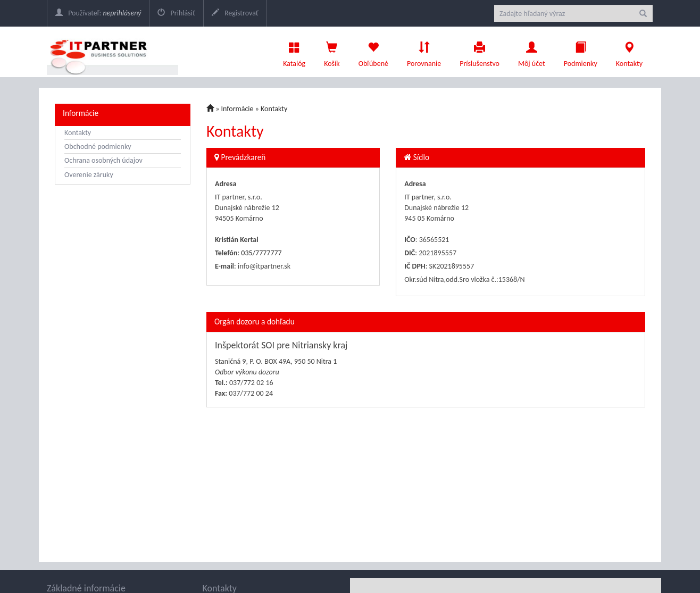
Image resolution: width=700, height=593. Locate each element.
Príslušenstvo (480, 52)
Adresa (226, 184)
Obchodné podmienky (98, 147)
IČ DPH (415, 266)
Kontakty (629, 52)
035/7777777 (261, 253)
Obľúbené (373, 52)
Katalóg (294, 52)
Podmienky (581, 52)
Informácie (81, 113)
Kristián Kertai (237, 240)
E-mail (224, 266)
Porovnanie (424, 52)
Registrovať (235, 13)
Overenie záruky (89, 175)
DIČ (410, 253)
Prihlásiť (176, 13)
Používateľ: (98, 13)
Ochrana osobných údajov (103, 160)
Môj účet (532, 52)
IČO (410, 240)
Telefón (226, 253)
